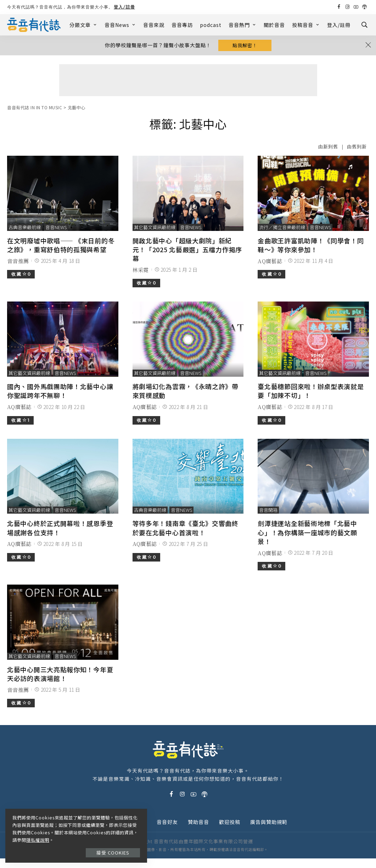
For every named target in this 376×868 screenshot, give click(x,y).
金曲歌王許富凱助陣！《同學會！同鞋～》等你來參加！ (311, 245)
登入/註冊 (124, 7)
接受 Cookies (113, 853)
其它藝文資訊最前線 (155, 227)
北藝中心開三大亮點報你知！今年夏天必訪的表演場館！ (60, 674)
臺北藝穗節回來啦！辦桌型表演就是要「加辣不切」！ (311, 391)
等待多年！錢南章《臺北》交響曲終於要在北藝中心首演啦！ (186, 528)
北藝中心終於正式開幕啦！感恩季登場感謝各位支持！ (60, 528)
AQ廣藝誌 (270, 261)
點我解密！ (245, 45)
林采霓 (141, 270)
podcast (211, 25)
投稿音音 (306, 25)
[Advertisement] (188, 80)
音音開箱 (268, 510)
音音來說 (154, 25)
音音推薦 (18, 261)
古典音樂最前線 (25, 227)
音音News (120, 25)
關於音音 (274, 25)
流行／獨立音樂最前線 (282, 227)
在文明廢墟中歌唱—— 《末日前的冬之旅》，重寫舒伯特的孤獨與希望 (61, 245)
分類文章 (83, 25)
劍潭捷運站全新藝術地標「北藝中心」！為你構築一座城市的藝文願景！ (307, 532)
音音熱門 (243, 25)
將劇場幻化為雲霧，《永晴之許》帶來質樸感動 (186, 391)
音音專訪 (182, 25)
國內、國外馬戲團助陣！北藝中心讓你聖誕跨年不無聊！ (60, 391)
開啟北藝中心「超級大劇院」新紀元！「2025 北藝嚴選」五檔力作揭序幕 (187, 249)
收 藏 (21, 274)
